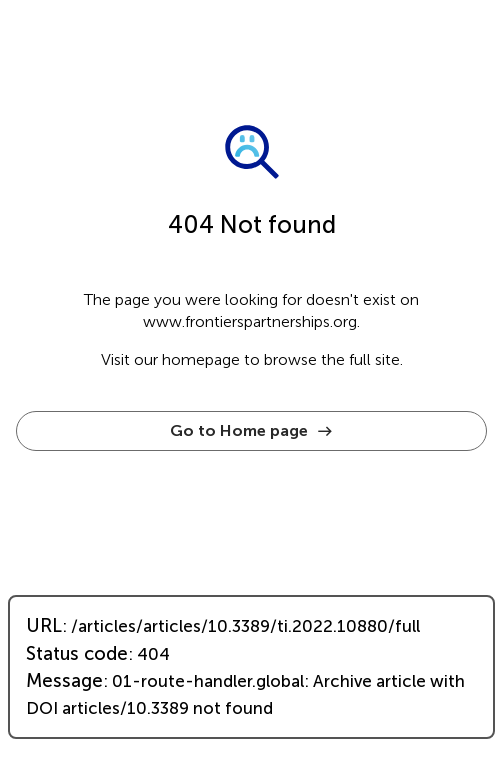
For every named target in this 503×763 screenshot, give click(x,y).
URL (44, 626)
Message (64, 681)
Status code (77, 654)
